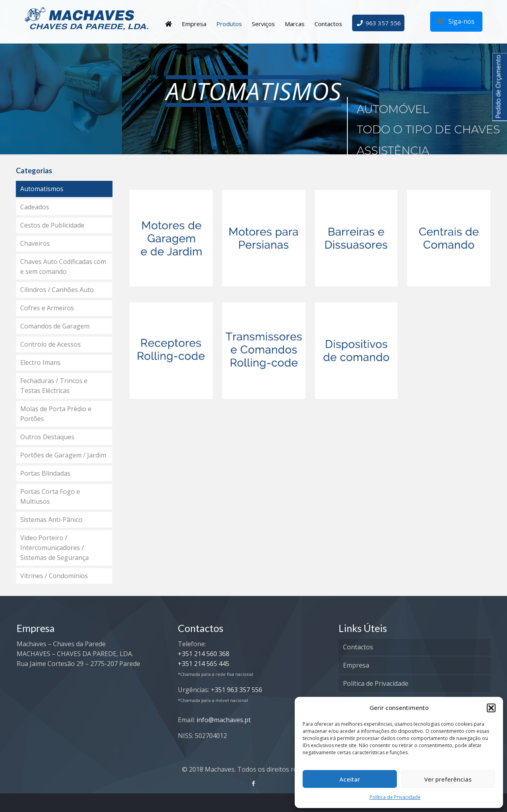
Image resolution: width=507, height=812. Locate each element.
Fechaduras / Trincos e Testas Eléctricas (54, 386)
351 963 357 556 (238, 690)
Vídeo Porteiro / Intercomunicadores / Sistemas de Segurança (54, 548)
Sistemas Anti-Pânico (51, 520)
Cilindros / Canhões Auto (57, 290)
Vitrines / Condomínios (54, 576)
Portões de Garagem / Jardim (63, 455)
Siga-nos (456, 21)
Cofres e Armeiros (47, 308)
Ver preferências (448, 779)
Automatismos (42, 189)
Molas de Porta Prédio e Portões (56, 414)
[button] (491, 708)
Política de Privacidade (395, 797)
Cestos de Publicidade (52, 225)
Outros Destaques (47, 437)
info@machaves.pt (224, 720)
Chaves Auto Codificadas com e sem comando (63, 267)
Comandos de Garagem (55, 326)
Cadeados (35, 207)
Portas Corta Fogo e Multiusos (50, 496)
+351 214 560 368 (204, 654)
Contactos (358, 647)
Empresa (356, 665)
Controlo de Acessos (51, 344)
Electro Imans (40, 362)
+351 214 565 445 (204, 664)
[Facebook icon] (254, 783)
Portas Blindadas (45, 473)
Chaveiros (35, 243)
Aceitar (350, 779)
